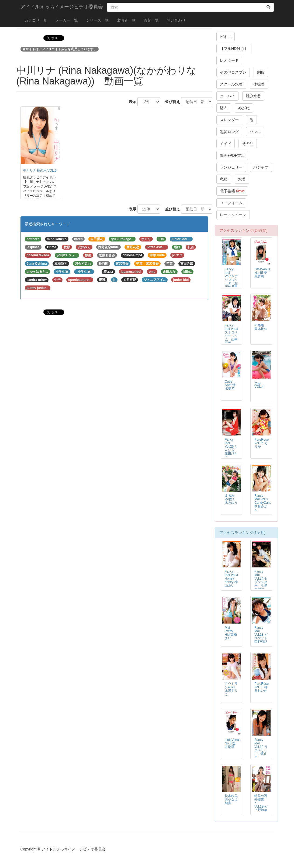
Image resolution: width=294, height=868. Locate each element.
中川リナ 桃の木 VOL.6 (40, 171)
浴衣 (224, 108)
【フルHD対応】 (234, 49)
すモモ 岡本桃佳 (261, 327)
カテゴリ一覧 (36, 20)
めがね (244, 108)
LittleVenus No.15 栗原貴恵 (262, 273)
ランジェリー (231, 167)
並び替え (171, 102)
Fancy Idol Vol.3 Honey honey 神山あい (231, 578)
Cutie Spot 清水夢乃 (230, 385)
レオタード (229, 60)
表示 (131, 102)
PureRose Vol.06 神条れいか (262, 687)
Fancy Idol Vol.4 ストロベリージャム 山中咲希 (231, 334)
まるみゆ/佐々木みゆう (231, 499)
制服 (261, 72)
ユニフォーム (231, 203)
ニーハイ (227, 96)
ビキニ (226, 37)
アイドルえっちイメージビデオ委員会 (62, 7)
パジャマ (261, 167)
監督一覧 (151, 20)
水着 (242, 179)
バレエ (255, 132)
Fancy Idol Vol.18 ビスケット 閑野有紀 (262, 635)
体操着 (259, 84)
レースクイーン (233, 215)
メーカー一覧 (67, 20)
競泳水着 (253, 96)
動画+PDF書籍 (232, 155)
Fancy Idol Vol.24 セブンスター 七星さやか (261, 580)
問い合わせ (176, 20)
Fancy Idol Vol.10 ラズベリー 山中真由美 (262, 749)
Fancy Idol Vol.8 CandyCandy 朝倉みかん (264, 503)
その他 (248, 144)
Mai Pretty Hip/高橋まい (231, 633)
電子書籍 (232, 191)
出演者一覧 (126, 20)
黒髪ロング (229, 132)
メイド (226, 144)
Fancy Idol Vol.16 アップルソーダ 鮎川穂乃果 (231, 278)
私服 (224, 179)
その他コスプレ (233, 72)
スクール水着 (231, 84)
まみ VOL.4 (259, 385)
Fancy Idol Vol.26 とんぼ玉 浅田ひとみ (231, 448)
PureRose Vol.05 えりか (262, 443)
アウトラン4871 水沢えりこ (231, 689)
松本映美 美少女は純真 (231, 799)
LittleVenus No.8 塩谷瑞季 (233, 743)
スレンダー (229, 120)
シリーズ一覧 (97, 20)
